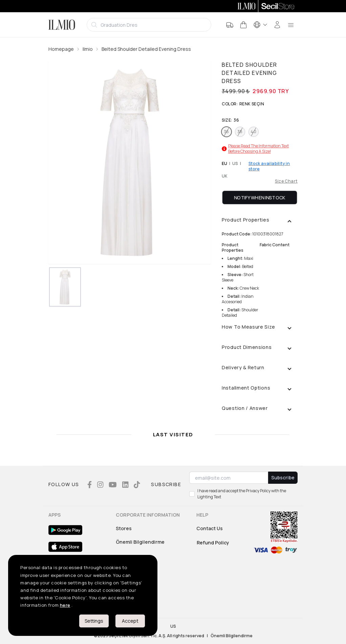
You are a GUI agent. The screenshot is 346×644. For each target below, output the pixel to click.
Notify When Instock (260, 197)
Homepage (61, 49)
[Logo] (62, 25)
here (65, 605)
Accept (130, 621)
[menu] (291, 25)
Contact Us (210, 528)
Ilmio (88, 49)
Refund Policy (213, 543)
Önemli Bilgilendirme (140, 542)
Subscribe (283, 477)
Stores (124, 528)
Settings (94, 621)
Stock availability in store (269, 166)
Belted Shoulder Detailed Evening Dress (146, 49)
